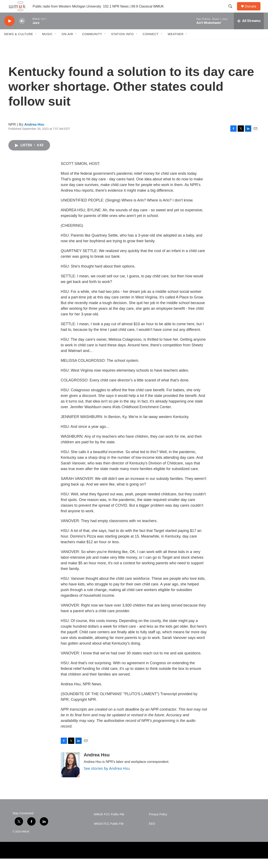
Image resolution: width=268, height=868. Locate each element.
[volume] (22, 30)
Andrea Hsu (34, 134)
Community (92, 43)
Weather (176, 43)
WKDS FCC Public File (109, 833)
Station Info (122, 43)
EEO (152, 833)
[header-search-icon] (232, 11)
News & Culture (19, 43)
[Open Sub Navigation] (36, 43)
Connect (151, 43)
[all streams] (249, 30)
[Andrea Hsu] (70, 774)
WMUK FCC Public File (109, 824)
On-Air (67, 43)
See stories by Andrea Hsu (107, 778)
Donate (253, 11)
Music (47, 43)
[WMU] (40, 860)
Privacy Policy (158, 824)
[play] (9, 30)
